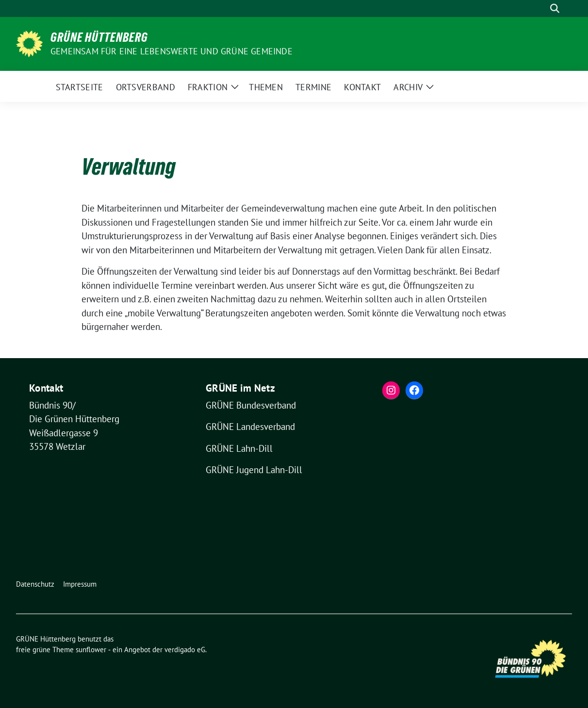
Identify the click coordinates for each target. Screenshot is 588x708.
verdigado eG (185, 650)
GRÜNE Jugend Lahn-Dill (254, 470)
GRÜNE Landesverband (250, 427)
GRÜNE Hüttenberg (99, 37)
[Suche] (541, 8)
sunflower (91, 650)
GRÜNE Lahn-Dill (239, 448)
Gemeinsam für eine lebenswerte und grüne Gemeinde (171, 51)
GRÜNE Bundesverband (251, 405)
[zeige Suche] (555, 8)
